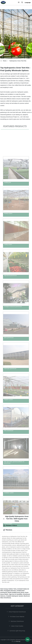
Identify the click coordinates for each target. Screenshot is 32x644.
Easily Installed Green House (16, 592)
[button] (19, 3)
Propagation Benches (10, 591)
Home (5, 61)
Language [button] (28, 3)
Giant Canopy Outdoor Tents (8, 589)
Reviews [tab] (8, 530)
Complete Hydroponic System (15, 596)
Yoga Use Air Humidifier (16, 594)
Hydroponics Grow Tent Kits (18, 61)
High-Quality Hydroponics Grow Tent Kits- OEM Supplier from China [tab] (16, 519)
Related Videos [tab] (10, 526)
